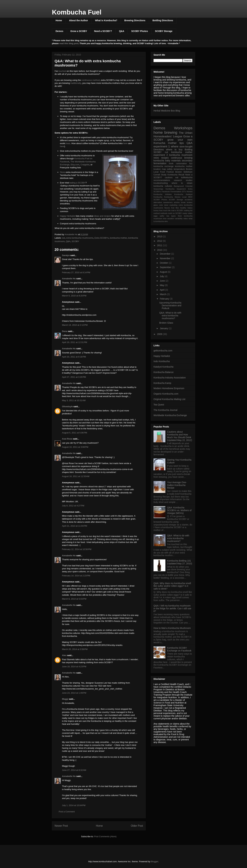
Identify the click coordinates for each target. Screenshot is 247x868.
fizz (191, 164)
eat (64, 238)
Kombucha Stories (172, 197)
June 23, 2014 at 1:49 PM (74, 693)
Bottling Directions (163, 20)
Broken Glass (166, 323)
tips (182, 143)
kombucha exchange (163, 166)
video (186, 219)
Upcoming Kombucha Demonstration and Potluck (170, 305)
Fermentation (176, 192)
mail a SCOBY (177, 210)
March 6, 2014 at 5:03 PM (74, 599)
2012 (160, 241)
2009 (160, 334)
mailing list (188, 210)
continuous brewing (182, 158)
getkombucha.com (163, 351)
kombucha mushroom (181, 155)
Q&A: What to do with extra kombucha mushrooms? (170, 316)
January (164, 328)
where (175, 146)
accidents (189, 200)
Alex (64, 655)
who (166, 221)
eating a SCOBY (78, 183)
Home (59, 20)
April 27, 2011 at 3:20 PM (74, 377)
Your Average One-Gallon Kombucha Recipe (177, 485)
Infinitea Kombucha (174, 194)
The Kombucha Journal (165, 410)
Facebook (166, 192)
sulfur (162, 216)
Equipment (181, 189)
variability (179, 219)
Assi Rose (67, 439)
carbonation (181, 164)
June (163, 281)
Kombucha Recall (176, 175)
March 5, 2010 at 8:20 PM (74, 296)
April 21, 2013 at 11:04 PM (75, 526)
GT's (184, 192)
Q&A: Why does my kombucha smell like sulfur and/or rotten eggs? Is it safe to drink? (172, 586)
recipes (165, 158)
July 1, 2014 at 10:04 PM (74, 805)
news (156, 158)
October (164, 263)
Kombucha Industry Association (170, 378)
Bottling (189, 150)
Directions (159, 150)
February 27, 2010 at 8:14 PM (76, 272)
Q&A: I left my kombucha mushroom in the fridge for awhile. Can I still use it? (172, 608)
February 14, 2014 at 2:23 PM (76, 576)
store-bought (186, 147)
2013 (160, 236)
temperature (179, 169)
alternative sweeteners (163, 202)
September (166, 267)
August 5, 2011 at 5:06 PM (75, 433)
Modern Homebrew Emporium (169, 388)
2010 (160, 250)
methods (164, 213)
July (162, 276)
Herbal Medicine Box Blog (167, 111)
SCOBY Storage (164, 31)
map (164, 169)
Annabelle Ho (69, 279)
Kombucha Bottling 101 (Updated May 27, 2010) (180, 562)
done (166, 205)
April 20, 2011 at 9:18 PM (74, 357)
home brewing (165, 132)
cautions (169, 178)
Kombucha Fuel (77, 12)
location (157, 169)
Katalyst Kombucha (163, 367)
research (178, 180)
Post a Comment (67, 812)
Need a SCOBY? (103, 31)
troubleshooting (161, 183)
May (162, 285)
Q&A (122, 31)
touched (62, 71)
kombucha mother (118, 238)
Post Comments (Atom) (105, 836)
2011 (160, 245)
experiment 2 (161, 155)
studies (189, 180)
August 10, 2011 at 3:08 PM (75, 447)
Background (179, 186)
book (171, 164)
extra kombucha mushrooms (80, 238)
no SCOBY (177, 213)
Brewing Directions (135, 20)
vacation (171, 219)
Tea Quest (159, 405)
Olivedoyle (67, 406)
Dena (65, 331)
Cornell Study (160, 175)
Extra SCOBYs (102, 238)
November (165, 258)
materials (176, 161)
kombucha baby (162, 161)
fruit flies (175, 208)
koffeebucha (187, 178)
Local (184, 197)
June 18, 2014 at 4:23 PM (74, 667)
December (165, 254)
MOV (190, 197)
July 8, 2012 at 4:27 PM (73, 506)
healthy (183, 208)
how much (163, 210)
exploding (173, 205)
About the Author (79, 20)
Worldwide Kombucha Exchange (170, 415)
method (157, 213)
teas (68, 143)
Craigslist (85, 165)
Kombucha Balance (163, 372)
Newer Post (61, 826)
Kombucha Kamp (162, 383)
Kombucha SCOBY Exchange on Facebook (179, 649)
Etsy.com (75, 165)
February (165, 299)
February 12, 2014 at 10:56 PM (77, 549)
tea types (171, 216)
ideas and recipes (102, 216)
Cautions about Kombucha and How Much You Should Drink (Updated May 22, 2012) (180, 436)
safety (170, 169)
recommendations (162, 180)
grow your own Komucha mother (173, 141)
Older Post (137, 826)
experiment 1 (162, 146)
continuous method (91, 80)
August (164, 272)
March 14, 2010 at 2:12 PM (75, 325)
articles (177, 202)
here (125, 143)
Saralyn (66, 255)
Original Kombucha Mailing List (169, 399)
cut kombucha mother (179, 152)
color (161, 205)
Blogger (154, 861)
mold (170, 213)
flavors (167, 208)
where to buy (174, 150)
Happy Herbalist (68, 216)
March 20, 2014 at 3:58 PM (75, 649)
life (169, 210)
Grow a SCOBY (79, 31)
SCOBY (75, 241)
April (162, 290)
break (183, 202)
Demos (59, 31)
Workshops (183, 128)
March (163, 294)
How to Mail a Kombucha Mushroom (172, 628)
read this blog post (69, 43)
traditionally (76, 83)
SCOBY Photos (140, 31)
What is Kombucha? (106, 20)
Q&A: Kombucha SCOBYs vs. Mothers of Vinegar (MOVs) (179, 510)
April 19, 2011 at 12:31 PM (75, 342)
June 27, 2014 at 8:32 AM (74, 770)
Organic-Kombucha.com (166, 394)
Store (63, 172)
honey (156, 210)
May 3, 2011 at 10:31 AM (74, 400)
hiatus (190, 208)
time (165, 219)
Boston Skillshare (184, 172)
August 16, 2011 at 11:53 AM (76, 476)
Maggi (65, 699)
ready (185, 213)
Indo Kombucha (162, 361)
